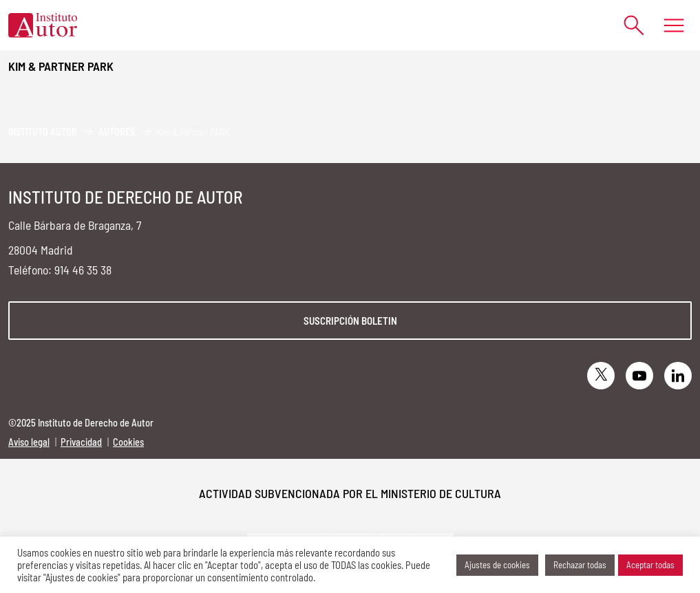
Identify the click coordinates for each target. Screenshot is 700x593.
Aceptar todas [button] (650, 565)
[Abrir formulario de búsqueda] (627, 25)
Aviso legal (29, 442)
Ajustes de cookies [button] (497, 565)
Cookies (128, 442)
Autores (117, 132)
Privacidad (81, 442)
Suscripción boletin (350, 321)
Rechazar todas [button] (580, 565)
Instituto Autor (43, 132)
